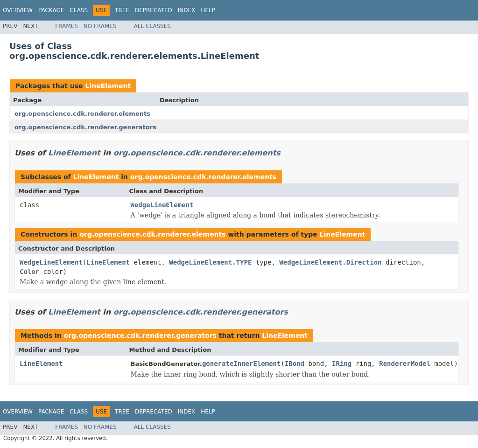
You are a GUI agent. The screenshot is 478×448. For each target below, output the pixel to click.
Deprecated (154, 10)
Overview (18, 10)
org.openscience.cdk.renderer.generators (85, 127)
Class (79, 10)
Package (51, 10)
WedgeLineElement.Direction (330, 262)
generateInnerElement (242, 364)
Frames (67, 26)
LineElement (108, 86)
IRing (342, 364)
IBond (295, 364)
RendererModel (405, 364)
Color (29, 272)
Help (208, 10)
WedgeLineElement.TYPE (210, 262)
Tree (122, 10)
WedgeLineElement (162, 205)
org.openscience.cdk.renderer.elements (82, 114)
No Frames (100, 26)
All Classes (152, 26)
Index (187, 10)
